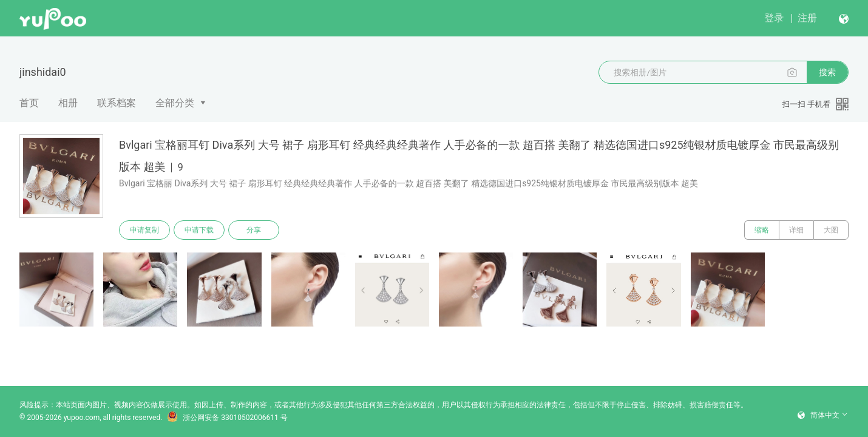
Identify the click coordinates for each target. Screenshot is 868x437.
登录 (774, 18)
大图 (831, 230)
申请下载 (199, 230)
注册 (807, 18)
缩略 (762, 230)
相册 (68, 103)
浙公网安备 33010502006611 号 (227, 418)
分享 (254, 230)
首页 (29, 103)
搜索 (827, 72)
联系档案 (117, 103)
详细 (796, 230)
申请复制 (144, 230)
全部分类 (175, 103)
